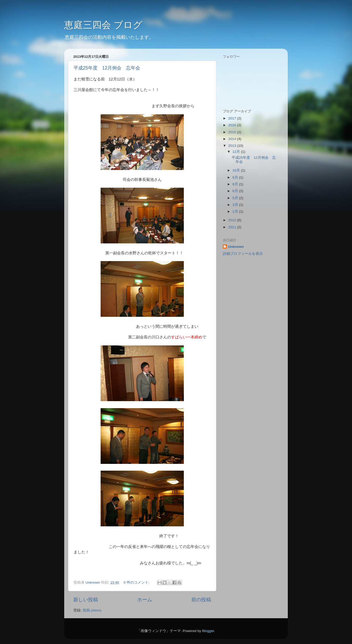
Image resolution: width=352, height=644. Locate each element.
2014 (233, 139)
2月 (236, 211)
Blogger (208, 631)
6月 (236, 191)
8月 (236, 184)
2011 (233, 227)
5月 (236, 198)
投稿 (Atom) (92, 610)
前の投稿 (201, 600)
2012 (233, 220)
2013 (233, 146)
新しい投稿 (86, 600)
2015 (233, 132)
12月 (237, 152)
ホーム (145, 600)
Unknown (236, 247)
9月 (236, 177)
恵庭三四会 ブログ (103, 25)
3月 (236, 205)
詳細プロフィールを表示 (243, 254)
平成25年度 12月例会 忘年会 (107, 68)
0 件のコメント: (137, 582)
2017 (233, 118)
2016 (233, 125)
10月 (237, 170)
